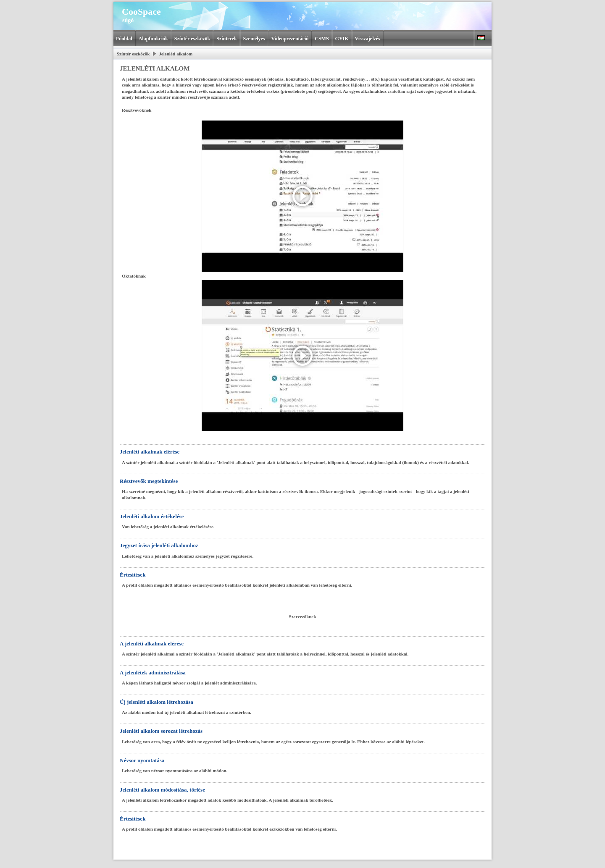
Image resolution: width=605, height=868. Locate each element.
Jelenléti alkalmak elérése (150, 452)
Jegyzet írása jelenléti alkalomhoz (159, 545)
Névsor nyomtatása (142, 760)
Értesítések (133, 575)
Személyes (254, 39)
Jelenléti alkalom (176, 54)
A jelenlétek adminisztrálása (153, 673)
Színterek (226, 39)
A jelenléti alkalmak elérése (152, 644)
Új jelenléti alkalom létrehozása (157, 702)
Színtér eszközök (192, 39)
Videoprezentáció (290, 39)
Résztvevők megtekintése (149, 481)
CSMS (322, 39)
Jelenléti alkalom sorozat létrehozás (161, 731)
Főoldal (124, 39)
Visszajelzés (368, 39)
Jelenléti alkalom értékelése (152, 516)
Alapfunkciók (153, 39)
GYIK (342, 39)
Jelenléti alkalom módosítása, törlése (162, 790)
